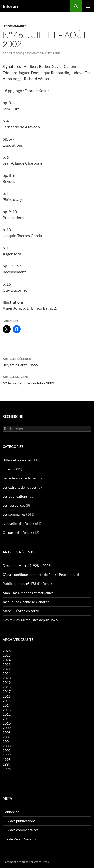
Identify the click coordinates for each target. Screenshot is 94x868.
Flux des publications (19, 821)
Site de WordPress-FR (20, 839)
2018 (7, 687)
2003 (7, 746)
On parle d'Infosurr (17, 532)
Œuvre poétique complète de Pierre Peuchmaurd (41, 575)
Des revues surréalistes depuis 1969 (30, 620)
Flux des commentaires (20, 830)
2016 (7, 696)
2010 (7, 723)
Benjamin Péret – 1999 (47, 361)
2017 (7, 692)
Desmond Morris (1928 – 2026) (27, 565)
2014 (7, 705)
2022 (7, 669)
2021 (7, 673)
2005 (7, 737)
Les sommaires (15, 26)
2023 (7, 664)
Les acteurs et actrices (20, 478)
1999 (7, 755)
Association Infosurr (42, 53)
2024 (7, 660)
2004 (7, 741)
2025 (7, 655)
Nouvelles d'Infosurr (18, 523)
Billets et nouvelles (17, 460)
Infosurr (11, 6)
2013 (7, 710)
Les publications (15, 496)
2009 (7, 728)
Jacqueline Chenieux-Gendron (26, 602)
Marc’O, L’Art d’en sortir (21, 611)
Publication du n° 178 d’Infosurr (27, 584)
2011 (7, 719)
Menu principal (88, 6)
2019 (7, 683)
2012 (7, 714)
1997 (7, 764)
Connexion (11, 812)
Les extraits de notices (20, 487)
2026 (7, 651)
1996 (7, 769)
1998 (7, 760)
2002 (7, 751)
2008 (7, 732)
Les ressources (14, 505)
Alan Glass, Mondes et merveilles (28, 593)
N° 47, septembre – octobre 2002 (47, 379)
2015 (7, 701)
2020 (7, 678)
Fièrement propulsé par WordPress (26, 862)
